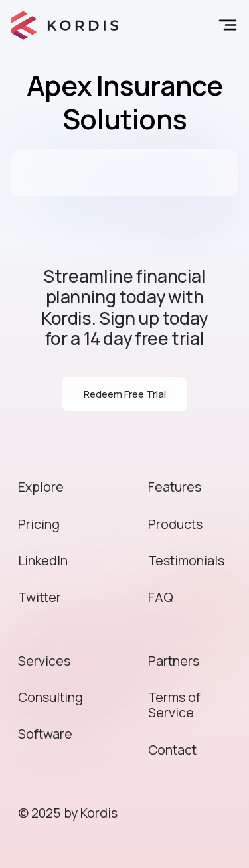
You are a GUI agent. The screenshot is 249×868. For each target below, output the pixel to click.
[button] (225, 25)
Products (175, 524)
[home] (64, 25)
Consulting (50, 697)
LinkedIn (43, 560)
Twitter (40, 597)
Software (45, 734)
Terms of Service (174, 705)
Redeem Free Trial (125, 394)
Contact (172, 750)
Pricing (39, 524)
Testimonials (186, 560)
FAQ (161, 597)
